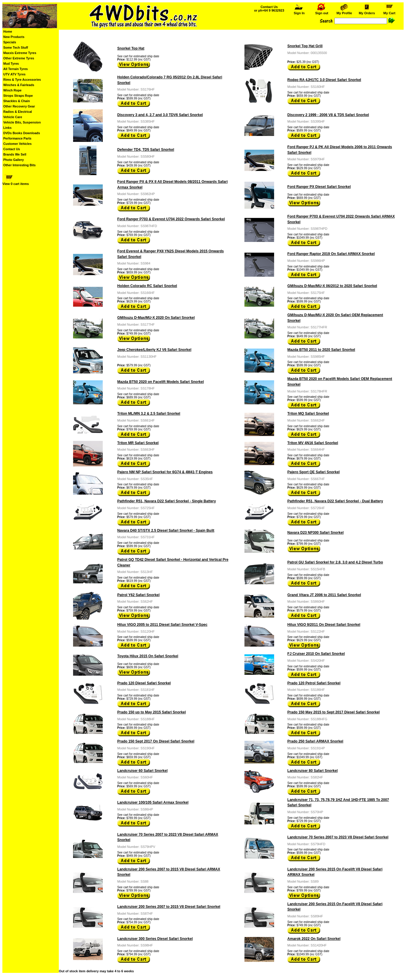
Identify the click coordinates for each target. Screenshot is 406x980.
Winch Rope (12, 90)
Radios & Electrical (18, 112)
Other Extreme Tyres (19, 58)
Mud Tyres (11, 64)
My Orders (367, 12)
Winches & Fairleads (19, 85)
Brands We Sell (15, 154)
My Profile (344, 12)
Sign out (322, 12)
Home (8, 31)
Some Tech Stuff (16, 48)
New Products (14, 37)
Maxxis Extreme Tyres (20, 53)
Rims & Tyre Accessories (22, 80)
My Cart (389, 12)
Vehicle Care (13, 117)
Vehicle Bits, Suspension (22, 122)
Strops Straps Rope (18, 96)
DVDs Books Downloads (22, 133)
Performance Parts (17, 138)
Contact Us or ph (269, 9)
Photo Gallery (14, 160)
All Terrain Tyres (16, 69)
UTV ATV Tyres (14, 74)
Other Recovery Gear (19, 106)
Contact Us (12, 149)
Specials (10, 42)
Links (7, 128)
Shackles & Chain (16, 101)
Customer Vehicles (17, 144)
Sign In (299, 12)
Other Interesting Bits (19, 165)
